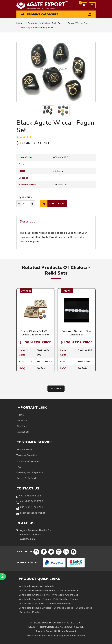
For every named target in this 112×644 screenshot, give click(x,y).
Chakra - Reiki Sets (52, 23)
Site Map (22, 426)
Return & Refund (26, 478)
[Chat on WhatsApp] (3, 576)
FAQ (19, 467)
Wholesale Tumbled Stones (35, 599)
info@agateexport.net (32, 513)
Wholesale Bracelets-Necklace (37, 591)
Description (29, 221)
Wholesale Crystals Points (34, 595)
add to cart (52, 204)
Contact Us (60, 185)
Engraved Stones (63, 608)
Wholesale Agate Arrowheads (37, 586)
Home (19, 23)
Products (32, 23)
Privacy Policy (24, 450)
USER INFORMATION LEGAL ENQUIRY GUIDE (56, 627)
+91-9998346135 (30, 496)
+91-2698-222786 (31, 501)
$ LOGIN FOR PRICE (33, 143)
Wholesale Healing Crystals (35, 608)
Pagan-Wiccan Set (78, 23)
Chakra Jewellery (68, 591)
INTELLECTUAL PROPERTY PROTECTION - (56, 623)
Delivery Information (28, 461)
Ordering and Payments (30, 472)
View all (56, 389)
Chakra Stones (84, 608)
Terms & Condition (27, 455)
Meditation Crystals (30, 612)
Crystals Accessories (59, 604)
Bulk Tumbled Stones (66, 599)
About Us (22, 421)
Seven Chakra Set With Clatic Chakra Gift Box (35, 333)
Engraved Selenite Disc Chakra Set (77, 333)
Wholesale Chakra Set (65, 595)
